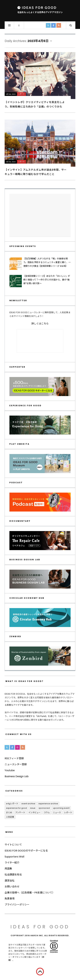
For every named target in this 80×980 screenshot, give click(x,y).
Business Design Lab (17, 776)
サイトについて (13, 845)
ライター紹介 (12, 863)
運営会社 (10, 881)
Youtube (10, 770)
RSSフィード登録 (14, 758)
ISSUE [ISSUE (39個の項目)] (33, 808)
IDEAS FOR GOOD (40, 927)
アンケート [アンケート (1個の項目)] (20, 812)
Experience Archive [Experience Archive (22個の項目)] (48, 804)
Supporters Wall (14, 857)
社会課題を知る (13, 875)
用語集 (8, 869)
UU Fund (41, 716)
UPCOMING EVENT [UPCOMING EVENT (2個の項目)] (61, 808)
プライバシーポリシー (17, 905)
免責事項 (10, 899)
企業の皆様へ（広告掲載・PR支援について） (30, 893)
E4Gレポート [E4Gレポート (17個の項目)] (12, 804)
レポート (21, 94)
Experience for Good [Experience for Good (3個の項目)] (16, 808)
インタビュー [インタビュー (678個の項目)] (34, 812)
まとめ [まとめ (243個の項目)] (9, 812)
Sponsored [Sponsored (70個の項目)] (44, 808)
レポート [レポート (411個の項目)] (68, 812)
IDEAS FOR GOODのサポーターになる (26, 851)
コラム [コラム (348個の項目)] (47, 812)
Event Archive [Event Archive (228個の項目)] (28, 804)
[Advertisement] (40, 215)
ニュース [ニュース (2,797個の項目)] (57, 812)
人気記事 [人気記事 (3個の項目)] (10, 817)
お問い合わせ (12, 887)
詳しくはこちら (40, 324)
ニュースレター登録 (16, 764)
